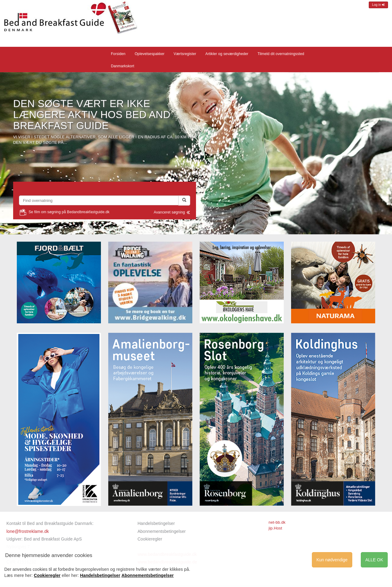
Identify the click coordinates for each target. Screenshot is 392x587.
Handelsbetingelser (156, 523)
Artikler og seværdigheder (227, 54)
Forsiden (118, 54)
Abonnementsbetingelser (162, 531)
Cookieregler (150, 539)
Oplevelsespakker (149, 54)
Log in (378, 5)
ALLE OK (374, 560)
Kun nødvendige (332, 560)
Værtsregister (185, 54)
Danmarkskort (123, 66)
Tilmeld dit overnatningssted (281, 54)
